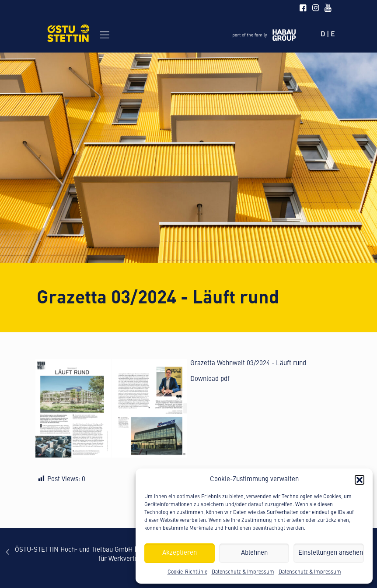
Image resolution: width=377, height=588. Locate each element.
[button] (360, 480)
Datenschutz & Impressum (243, 572)
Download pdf (210, 379)
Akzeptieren (180, 553)
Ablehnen (254, 553)
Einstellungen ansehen (331, 553)
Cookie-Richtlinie (187, 572)
